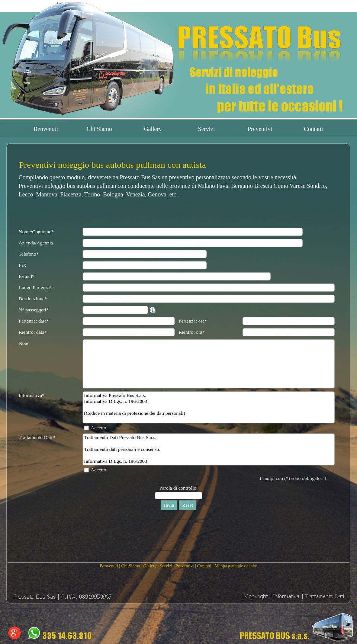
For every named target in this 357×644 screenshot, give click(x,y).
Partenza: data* (34, 321)
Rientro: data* (33, 332)
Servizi (166, 566)
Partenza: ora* (193, 321)
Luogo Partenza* (36, 287)
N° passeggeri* (34, 310)
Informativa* (32, 395)
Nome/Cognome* (36, 232)
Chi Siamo (131, 566)
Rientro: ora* (192, 332)
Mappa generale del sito (236, 566)
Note (23, 343)
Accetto (98, 428)
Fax (22, 265)
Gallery (150, 566)
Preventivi (185, 566)
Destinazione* (33, 299)
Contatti (204, 566)
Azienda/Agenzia (36, 243)
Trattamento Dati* (37, 437)
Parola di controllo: (179, 488)
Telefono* (29, 254)
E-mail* (27, 276)
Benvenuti (109, 566)
